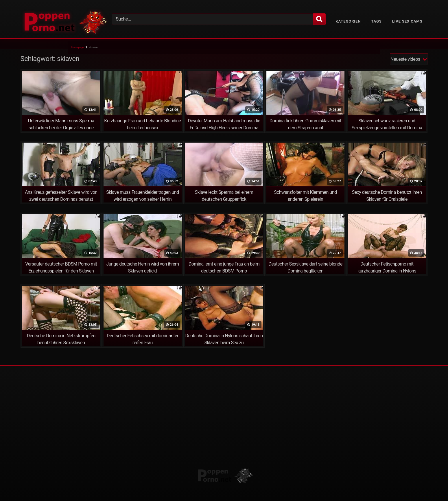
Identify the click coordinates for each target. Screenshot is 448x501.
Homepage (78, 47)
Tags (376, 21)
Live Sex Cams (407, 21)
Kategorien (348, 21)
